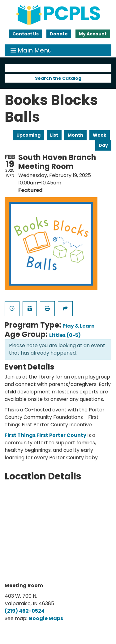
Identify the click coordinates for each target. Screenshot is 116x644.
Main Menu (31, 50)
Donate (59, 34)
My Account (93, 34)
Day (103, 145)
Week (100, 135)
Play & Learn (79, 326)
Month (75, 135)
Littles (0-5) (65, 335)
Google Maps (46, 618)
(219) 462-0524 (25, 611)
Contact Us (26, 34)
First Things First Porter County (45, 435)
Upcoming (28, 135)
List (54, 135)
